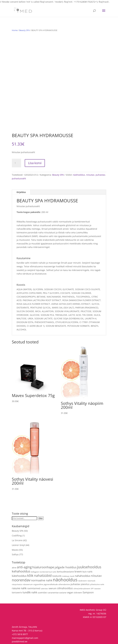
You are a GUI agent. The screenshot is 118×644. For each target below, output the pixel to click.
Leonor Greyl (18, 527)
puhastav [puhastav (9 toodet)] (75, 566)
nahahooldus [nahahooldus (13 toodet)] (83, 557)
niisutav (90, 156)
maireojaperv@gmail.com (25, 620)
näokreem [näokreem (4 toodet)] (82, 562)
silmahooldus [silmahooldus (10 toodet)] (65, 570)
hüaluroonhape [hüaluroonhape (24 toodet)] (43, 549)
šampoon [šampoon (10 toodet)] (88, 574)
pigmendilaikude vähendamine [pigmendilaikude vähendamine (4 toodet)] (57, 566)
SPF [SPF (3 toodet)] (92, 570)
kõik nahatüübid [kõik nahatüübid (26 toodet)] (39, 557)
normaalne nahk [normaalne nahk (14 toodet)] (42, 562)
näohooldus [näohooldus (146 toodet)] (65, 561)
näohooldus (79, 156)
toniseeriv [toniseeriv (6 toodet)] (17, 574)
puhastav (100, 156)
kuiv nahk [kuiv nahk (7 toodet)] (87, 553)
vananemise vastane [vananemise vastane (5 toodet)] (57, 574)
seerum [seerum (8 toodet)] (53, 570)
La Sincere (17, 522)
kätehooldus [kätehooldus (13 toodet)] (19, 557)
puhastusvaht (19, 160)
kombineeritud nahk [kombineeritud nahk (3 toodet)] (48, 553)
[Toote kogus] (16, 145)
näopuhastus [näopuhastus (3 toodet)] (17, 566)
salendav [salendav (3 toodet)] (44, 570)
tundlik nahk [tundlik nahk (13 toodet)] (30, 574)
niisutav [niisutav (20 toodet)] (96, 557)
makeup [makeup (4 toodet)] (66, 558)
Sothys (15, 536)
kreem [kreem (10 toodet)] (78, 553)
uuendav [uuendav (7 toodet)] (42, 574)
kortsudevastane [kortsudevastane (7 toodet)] (65, 553)
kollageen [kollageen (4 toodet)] (35, 553)
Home (15, 30)
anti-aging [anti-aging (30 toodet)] (24, 549)
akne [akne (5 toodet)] (14, 549)
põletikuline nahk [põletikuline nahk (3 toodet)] (97, 566)
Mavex (15, 531)
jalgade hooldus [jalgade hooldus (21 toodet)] (66, 549)
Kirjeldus (21, 174)
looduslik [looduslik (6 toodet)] (57, 557)
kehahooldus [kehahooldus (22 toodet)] (21, 553)
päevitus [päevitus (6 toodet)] (85, 566)
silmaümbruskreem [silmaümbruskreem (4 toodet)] (82, 570)
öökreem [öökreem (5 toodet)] (78, 574)
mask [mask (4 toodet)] (72, 558)
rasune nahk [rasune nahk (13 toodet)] (19, 570)
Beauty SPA (24, 30)
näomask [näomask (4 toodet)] (91, 562)
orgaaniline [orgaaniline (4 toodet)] (38, 566)
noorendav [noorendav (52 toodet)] (21, 561)
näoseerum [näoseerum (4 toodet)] (28, 566)
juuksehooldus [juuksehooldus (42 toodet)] (89, 549)
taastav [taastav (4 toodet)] (97, 570)
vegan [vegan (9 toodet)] (70, 574)
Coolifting (17, 517)
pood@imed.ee (20, 623)
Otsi (41, 500)
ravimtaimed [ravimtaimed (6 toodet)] (34, 570)
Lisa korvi (35, 145)
